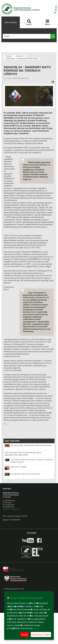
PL (55, 13)
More (36, 628)
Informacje (8, 56)
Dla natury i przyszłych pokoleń (25, 474)
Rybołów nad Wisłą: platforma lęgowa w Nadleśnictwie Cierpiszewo (23, 454)
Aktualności (20, 56)
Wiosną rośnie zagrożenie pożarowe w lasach (31, 445)
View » (6, 424)
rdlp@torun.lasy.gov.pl (11, 509)
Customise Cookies (41, 634)
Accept (24, 634)
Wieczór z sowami (18, 467)
